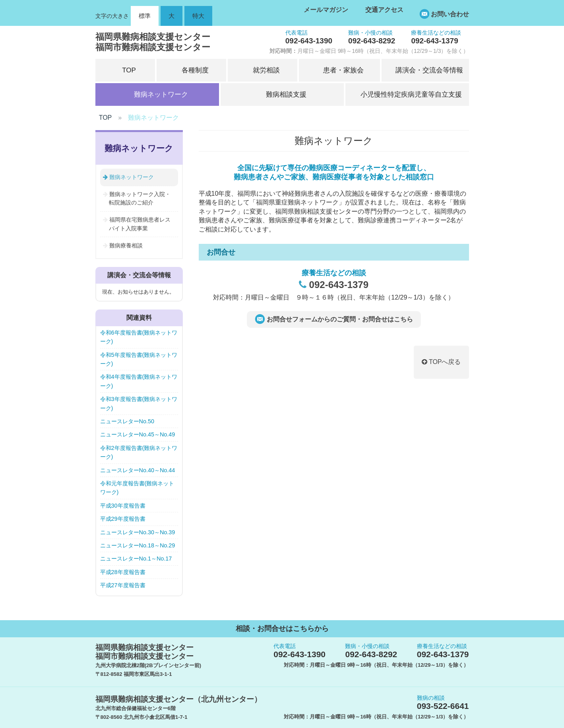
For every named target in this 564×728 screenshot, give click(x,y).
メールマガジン (326, 10)
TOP (106, 118)
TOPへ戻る (441, 362)
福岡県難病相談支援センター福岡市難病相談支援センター (153, 42)
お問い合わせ (450, 14)
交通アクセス (384, 10)
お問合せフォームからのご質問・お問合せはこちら (340, 319)
